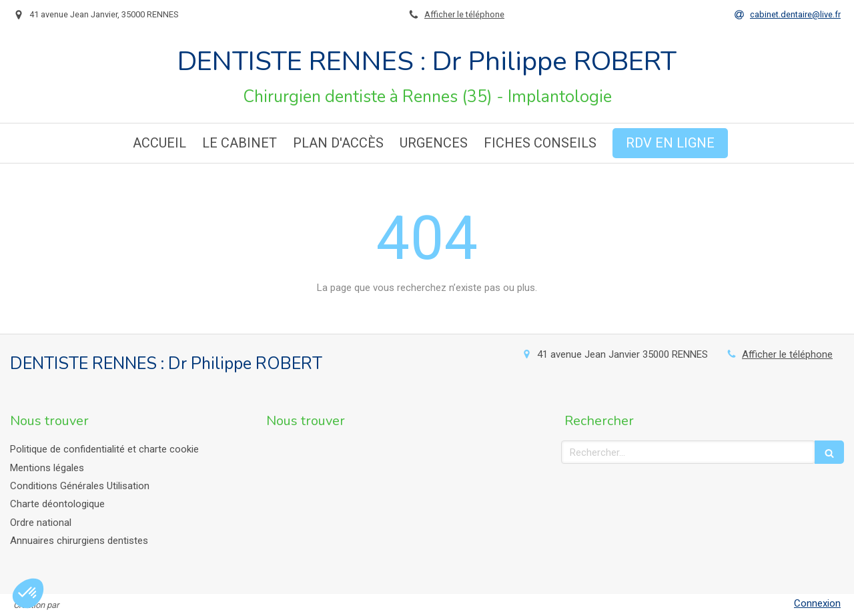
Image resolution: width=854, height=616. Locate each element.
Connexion (817, 603)
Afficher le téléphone (464, 14)
